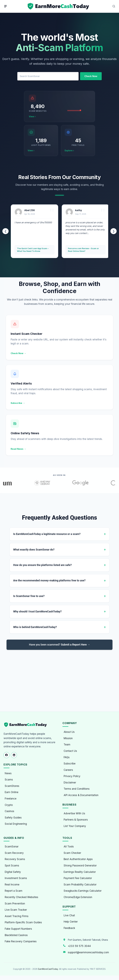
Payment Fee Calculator (78, 878)
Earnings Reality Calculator (80, 872)
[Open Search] (114, 6)
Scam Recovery (14, 853)
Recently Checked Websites (21, 897)
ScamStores (12, 786)
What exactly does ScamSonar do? (34, 550)
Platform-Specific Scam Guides (23, 922)
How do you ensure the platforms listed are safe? (42, 565)
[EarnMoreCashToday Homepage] (27, 725)
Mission (68, 738)
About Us (69, 732)
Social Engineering (16, 824)
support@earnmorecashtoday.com (88, 952)
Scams (9, 780)
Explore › (69, 150)
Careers (68, 770)
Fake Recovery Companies (21, 941)
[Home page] (59, 6)
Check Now (91, 76)
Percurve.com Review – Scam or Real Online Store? (83, 250)
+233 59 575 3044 (79, 946)
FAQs (67, 757)
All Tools (69, 847)
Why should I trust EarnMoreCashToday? (37, 611)
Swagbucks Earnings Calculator (83, 891)
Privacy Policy (72, 776)
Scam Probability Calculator (80, 885)
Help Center (71, 922)
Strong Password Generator (80, 866)
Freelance (11, 799)
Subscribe (70, 764)
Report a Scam (14, 891)
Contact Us (70, 751)
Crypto (9, 805)
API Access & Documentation (81, 795)
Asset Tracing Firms (17, 916)
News (8, 773)
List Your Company (75, 826)
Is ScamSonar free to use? (29, 596)
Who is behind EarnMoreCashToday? (35, 627)
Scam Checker (72, 853)
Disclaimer (70, 783)
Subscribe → (18, 403)
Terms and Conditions (77, 789)
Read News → (18, 449)
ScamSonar (12, 847)
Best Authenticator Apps (78, 859)
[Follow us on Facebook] (7, 755)
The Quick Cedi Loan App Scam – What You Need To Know (33, 250)
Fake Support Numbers (18, 929)
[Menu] (5, 6)
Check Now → (18, 353)
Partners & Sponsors (76, 820)
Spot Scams (12, 866)
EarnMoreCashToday (48, 969)
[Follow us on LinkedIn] (14, 755)
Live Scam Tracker (16, 910)
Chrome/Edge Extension (78, 897)
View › (32, 116)
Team (67, 745)
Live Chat (69, 915)
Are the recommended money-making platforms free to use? (49, 580)
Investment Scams (16, 878)
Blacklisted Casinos (16, 935)
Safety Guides (13, 818)
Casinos (9, 811)
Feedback (69, 928)
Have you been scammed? (59, 645)
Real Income (12, 885)
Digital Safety (13, 872)
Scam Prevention (15, 904)
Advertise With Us (74, 813)
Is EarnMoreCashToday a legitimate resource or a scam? (47, 534)
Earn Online (12, 792)
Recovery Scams (15, 859)
